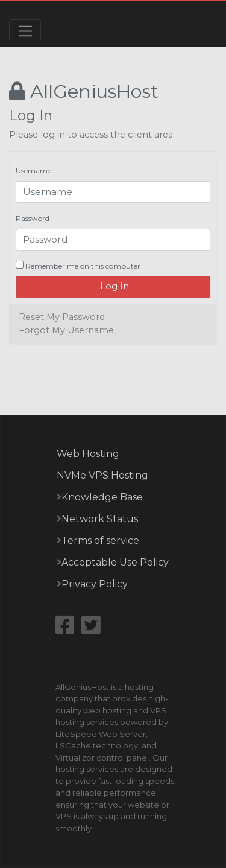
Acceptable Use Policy (115, 562)
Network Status (100, 519)
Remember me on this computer (78, 266)
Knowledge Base (102, 497)
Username (33, 171)
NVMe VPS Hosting (102, 475)
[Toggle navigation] (25, 31)
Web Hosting (88, 454)
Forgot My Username (66, 330)
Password (33, 218)
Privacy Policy (95, 584)
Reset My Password (62, 317)
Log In (113, 286)
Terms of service (100, 541)
